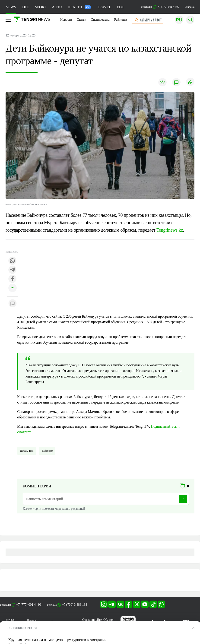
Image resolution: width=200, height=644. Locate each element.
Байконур (47, 451)
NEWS (11, 7)
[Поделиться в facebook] (13, 279)
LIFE (25, 7)
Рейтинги (121, 20)
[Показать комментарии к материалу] (13, 304)
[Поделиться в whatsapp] (13, 261)
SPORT (41, 7)
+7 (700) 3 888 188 (74, 605)
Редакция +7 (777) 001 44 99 (160, 7)
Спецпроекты (100, 20)
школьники (27, 451)
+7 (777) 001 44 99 (29, 605)
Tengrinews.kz (170, 230)
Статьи (81, 20)
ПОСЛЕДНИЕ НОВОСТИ (21, 628)
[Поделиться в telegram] (13, 270)
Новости (66, 20)
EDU (121, 7)
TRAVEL (104, 7)
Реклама (190, 7)
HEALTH (79, 7)
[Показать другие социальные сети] (13, 288)
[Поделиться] (190, 82)
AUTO (57, 7)
